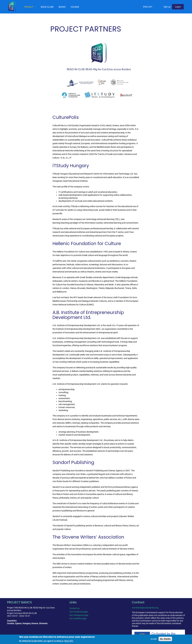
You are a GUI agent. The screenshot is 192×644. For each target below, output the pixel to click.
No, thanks (165, 639)
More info (69, 641)
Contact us (75, 608)
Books (62, 7)
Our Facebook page (79, 612)
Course (75, 7)
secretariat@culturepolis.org (145, 608)
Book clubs (47, 7)
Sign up (167, 7)
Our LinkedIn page (78, 618)
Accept (154, 639)
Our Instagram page (79, 615)
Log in (178, 7)
